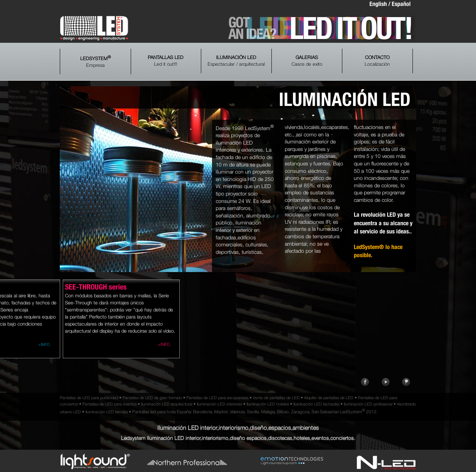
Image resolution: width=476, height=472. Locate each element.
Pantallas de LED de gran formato (152, 397)
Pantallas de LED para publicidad (89, 397)
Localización (377, 61)
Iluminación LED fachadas (316, 404)
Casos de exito (307, 61)
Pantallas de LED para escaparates (217, 397)
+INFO (44, 344)
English (378, 4)
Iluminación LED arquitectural (167, 404)
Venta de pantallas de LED (276, 397)
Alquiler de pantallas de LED (329, 397)
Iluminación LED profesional (368, 404)
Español (401, 4)
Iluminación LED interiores (219, 404)
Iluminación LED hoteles (268, 404)
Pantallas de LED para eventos (110, 404)
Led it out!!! (166, 61)
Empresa (96, 61)
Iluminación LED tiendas (107, 412)
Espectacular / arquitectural (236, 61)
